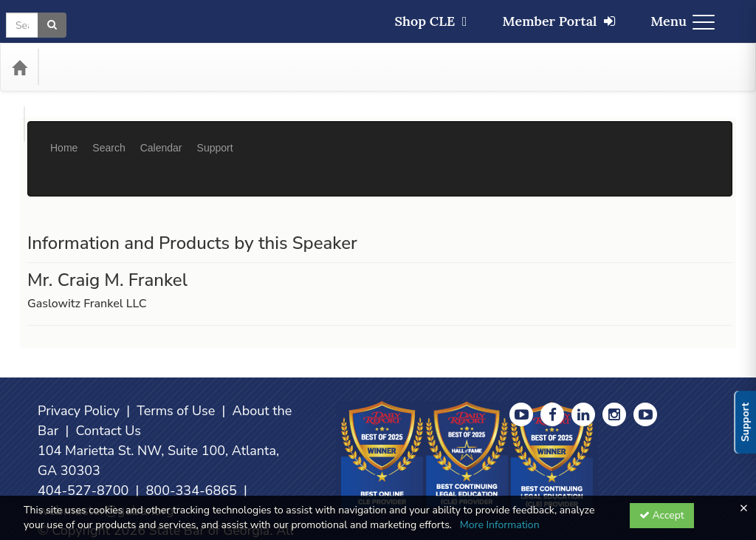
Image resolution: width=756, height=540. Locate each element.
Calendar (161, 137)
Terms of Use (176, 366)
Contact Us (108, 386)
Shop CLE (430, 21)
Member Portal (559, 21)
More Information (500, 525)
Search (109, 137)
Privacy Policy (79, 366)
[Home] (19, 67)
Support (215, 137)
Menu (683, 21)
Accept (662, 515)
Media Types (161, 67)
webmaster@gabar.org (106, 466)
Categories (82, 67)
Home (64, 137)
